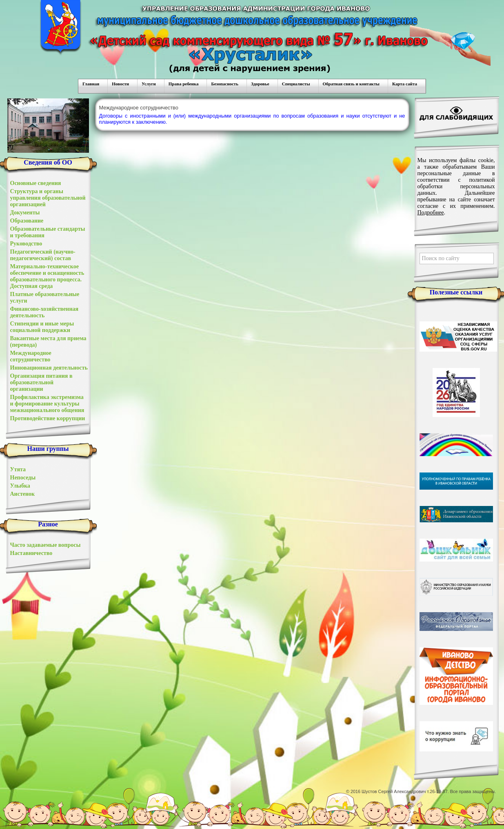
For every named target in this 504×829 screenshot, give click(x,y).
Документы (25, 213)
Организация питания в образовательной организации (41, 382)
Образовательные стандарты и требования (48, 232)
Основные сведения (36, 183)
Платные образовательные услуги (45, 298)
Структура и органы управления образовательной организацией (48, 198)
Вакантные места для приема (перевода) (48, 342)
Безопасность (225, 84)
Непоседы (23, 478)
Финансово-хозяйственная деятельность (44, 312)
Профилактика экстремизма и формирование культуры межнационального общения (47, 404)
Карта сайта (405, 84)
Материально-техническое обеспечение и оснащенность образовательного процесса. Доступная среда (47, 276)
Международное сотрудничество (31, 356)
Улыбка (20, 486)
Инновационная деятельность (49, 368)
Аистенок (23, 494)
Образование (27, 221)
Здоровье (260, 84)
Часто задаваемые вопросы (46, 545)
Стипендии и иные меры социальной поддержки (42, 327)
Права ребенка (184, 84)
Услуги (149, 84)
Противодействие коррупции (48, 418)
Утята (18, 469)
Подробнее (431, 213)
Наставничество (31, 553)
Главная (91, 84)
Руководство (26, 244)
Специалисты (296, 84)
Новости (120, 84)
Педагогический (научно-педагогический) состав (43, 255)
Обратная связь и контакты (351, 84)
